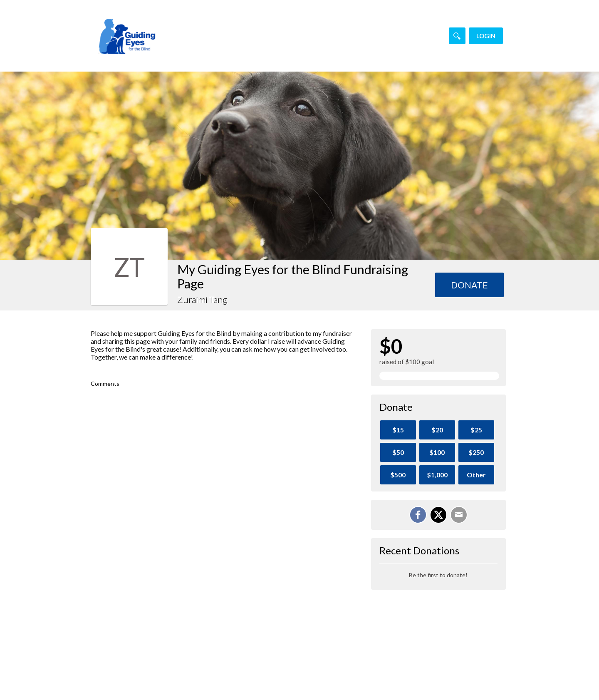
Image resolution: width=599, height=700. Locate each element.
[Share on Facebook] (418, 515)
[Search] (457, 36)
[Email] (459, 515)
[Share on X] (438, 515)
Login (486, 36)
